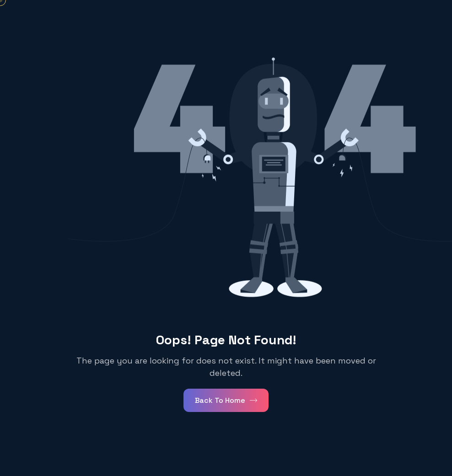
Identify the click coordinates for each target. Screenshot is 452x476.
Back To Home (226, 400)
